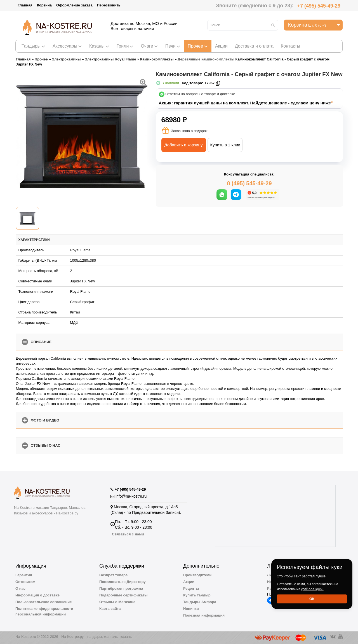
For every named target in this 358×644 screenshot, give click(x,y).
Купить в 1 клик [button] (225, 145)
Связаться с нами (128, 534)
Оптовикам (25, 582)
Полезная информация (204, 615)
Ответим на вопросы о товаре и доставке (200, 94)
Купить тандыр (197, 595)
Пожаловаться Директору (123, 582)
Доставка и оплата (254, 46)
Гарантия (24, 575)
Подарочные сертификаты (123, 595)
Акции (221, 46)
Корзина (44, 5)
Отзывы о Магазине (117, 602)
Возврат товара (113, 575)
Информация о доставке (37, 595)
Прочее (198, 46)
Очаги (149, 46)
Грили (125, 46)
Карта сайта (110, 609)
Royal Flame (80, 250)
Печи (173, 46)
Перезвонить (109, 5)
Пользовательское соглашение (43, 602)
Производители (197, 575)
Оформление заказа (74, 5)
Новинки (191, 609)
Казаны (99, 46)
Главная (25, 5)
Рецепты (191, 588)
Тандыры (33, 46)
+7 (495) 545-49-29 (319, 6)
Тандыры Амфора (200, 602)
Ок (312, 599)
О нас (20, 588)
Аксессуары (67, 46)
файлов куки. (312, 589)
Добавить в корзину (184, 145)
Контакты (290, 46)
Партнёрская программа (121, 588)
